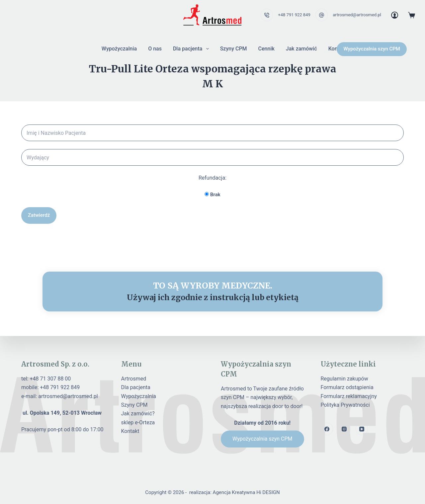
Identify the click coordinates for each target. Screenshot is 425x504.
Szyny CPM (234, 49)
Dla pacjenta (192, 49)
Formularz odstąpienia (347, 387)
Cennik (266, 49)
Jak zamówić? (138, 414)
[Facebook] (327, 429)
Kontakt (130, 431)
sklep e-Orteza (138, 422)
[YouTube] (362, 429)
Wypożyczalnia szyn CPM (372, 49)
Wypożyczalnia (119, 49)
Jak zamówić (301, 49)
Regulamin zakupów (344, 379)
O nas (155, 49)
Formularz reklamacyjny (349, 396)
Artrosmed (134, 379)
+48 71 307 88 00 (50, 379)
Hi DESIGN (268, 492)
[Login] (395, 15)
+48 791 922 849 (294, 15)
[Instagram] (344, 429)
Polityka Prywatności (345, 405)
